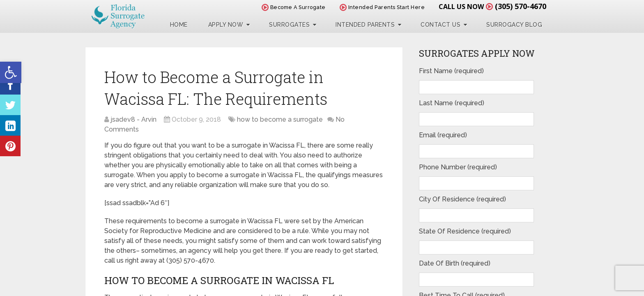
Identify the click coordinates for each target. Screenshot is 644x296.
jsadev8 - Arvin (133, 119)
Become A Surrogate (294, 7)
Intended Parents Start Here (382, 7)
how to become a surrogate (280, 119)
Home (179, 25)
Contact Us (440, 25)
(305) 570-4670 (521, 6)
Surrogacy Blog (514, 25)
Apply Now (226, 25)
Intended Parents (365, 25)
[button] (11, 72)
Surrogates (289, 25)
